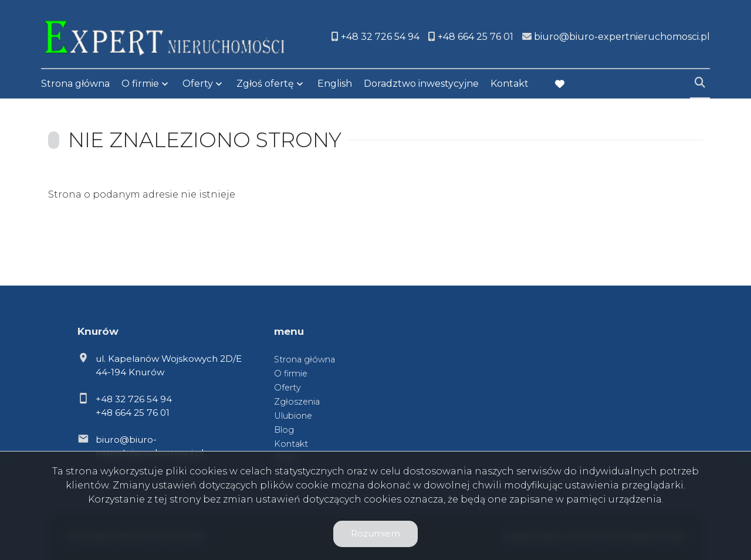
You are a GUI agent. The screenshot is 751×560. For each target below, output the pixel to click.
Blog (284, 430)
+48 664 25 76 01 (133, 413)
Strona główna (75, 84)
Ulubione (293, 416)
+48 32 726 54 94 (134, 399)
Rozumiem (375, 533)
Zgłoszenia (297, 402)
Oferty (198, 84)
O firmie (140, 84)
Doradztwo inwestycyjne (421, 84)
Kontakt (510, 84)
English (335, 84)
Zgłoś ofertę (265, 84)
